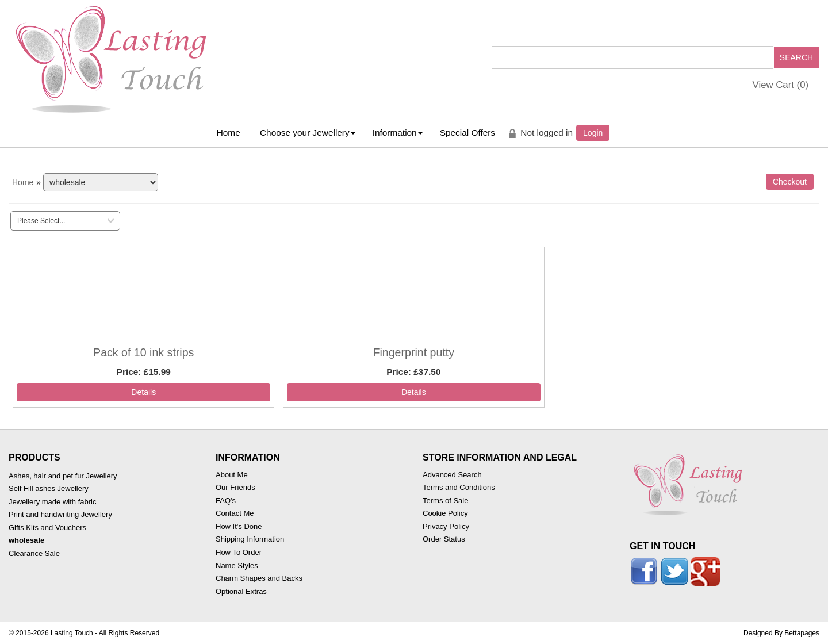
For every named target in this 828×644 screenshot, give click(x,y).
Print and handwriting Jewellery (60, 514)
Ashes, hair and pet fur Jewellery (63, 476)
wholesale (26, 540)
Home (229, 133)
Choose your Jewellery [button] (308, 133)
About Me (232, 475)
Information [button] (398, 133)
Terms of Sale (445, 501)
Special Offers (467, 133)
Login (593, 133)
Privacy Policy (446, 526)
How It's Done (239, 526)
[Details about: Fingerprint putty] (414, 392)
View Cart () (781, 85)
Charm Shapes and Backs (259, 578)
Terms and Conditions (459, 487)
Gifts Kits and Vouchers (47, 528)
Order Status (444, 539)
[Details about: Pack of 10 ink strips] (143, 392)
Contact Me (235, 513)
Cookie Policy (445, 513)
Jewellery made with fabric (52, 502)
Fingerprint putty (413, 352)
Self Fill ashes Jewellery (49, 488)
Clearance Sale (34, 553)
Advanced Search (452, 475)
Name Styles (237, 566)
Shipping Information (250, 539)
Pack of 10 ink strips (143, 352)
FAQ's (226, 501)
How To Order (239, 552)
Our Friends (235, 487)
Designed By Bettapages (781, 633)
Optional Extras (241, 591)
